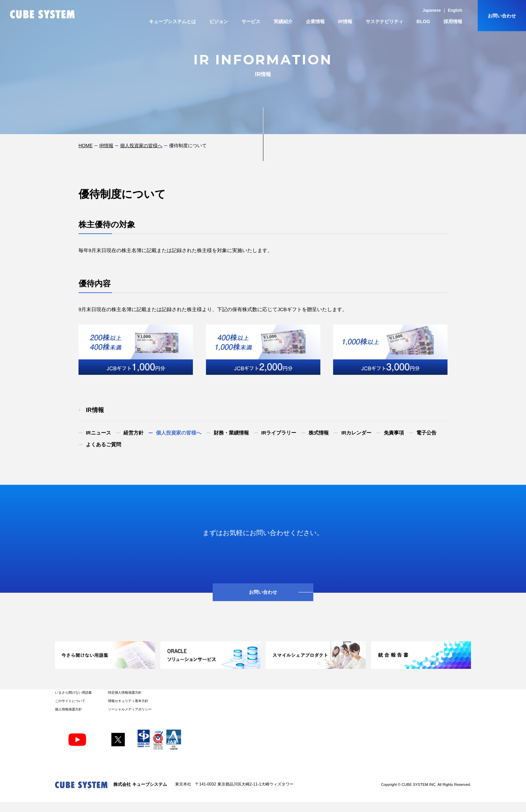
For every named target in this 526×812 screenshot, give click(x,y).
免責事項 (394, 433)
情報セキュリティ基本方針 (128, 701)
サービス (251, 21)
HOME (86, 146)
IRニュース (98, 433)
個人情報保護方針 (68, 709)
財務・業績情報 (231, 433)
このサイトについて (70, 701)
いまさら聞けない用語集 (73, 692)
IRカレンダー (356, 433)
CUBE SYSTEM (42, 14)
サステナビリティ (384, 21)
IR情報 (345, 21)
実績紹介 (283, 21)
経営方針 (134, 433)
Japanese (432, 10)
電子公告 (426, 433)
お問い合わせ (502, 16)
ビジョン (219, 21)
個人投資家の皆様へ (141, 146)
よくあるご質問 (103, 445)
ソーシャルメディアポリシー (130, 709)
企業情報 (315, 21)
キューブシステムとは (172, 21)
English (455, 10)
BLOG (423, 21)
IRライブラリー (279, 433)
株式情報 (319, 433)
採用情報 (453, 21)
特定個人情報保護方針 (125, 692)
